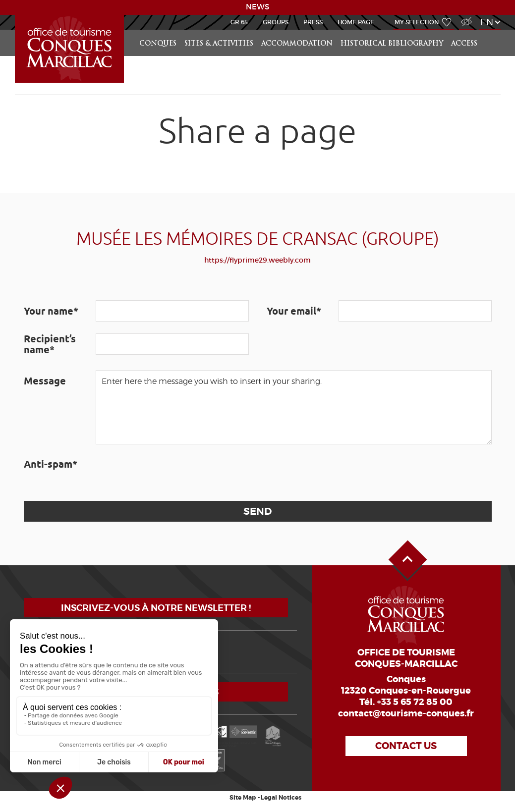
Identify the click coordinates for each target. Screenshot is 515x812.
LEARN (16, 15)
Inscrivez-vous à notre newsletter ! (156, 608)
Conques (158, 44)
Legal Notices (281, 798)
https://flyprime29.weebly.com (257, 260)
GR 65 (239, 22)
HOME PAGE (356, 22)
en (487, 22)
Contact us (406, 746)
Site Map (243, 798)
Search (491, 30)
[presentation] (171, 473)
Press (313, 22)
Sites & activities (219, 44)
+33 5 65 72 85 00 (415, 702)
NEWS (257, 7)
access (464, 44)
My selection (417, 22)
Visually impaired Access (465, 17)
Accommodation (297, 44)
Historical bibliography (392, 44)
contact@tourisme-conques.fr (406, 713)
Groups (276, 22)
